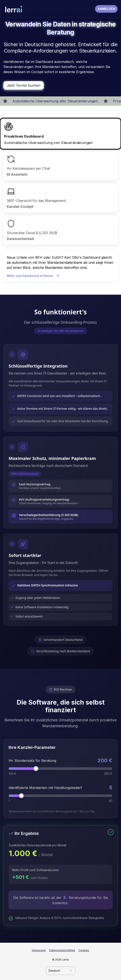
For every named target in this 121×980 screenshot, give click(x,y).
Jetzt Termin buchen (24, 85)
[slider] (36, 769)
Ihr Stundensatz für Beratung (32, 761)
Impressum (39, 950)
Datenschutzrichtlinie (62, 950)
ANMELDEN (106, 9)
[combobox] (61, 971)
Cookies (84, 950)
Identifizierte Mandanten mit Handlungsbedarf (45, 788)
